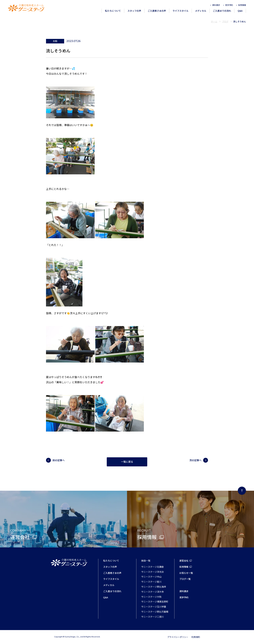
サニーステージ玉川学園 (154, 607)
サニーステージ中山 (151, 577)
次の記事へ (195, 460)
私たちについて (113, 11)
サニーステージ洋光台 (153, 572)
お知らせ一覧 (186, 573)
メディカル (201, 11)
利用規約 (196, 637)
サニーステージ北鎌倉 (153, 567)
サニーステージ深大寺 (153, 592)
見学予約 (229, 5)
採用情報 (242, 5)
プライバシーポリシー (178, 637)
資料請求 (216, 5)
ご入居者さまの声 (157, 11)
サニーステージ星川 (151, 582)
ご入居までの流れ (222, 11)
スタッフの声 (134, 11)
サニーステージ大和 (151, 597)
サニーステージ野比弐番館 (155, 612)
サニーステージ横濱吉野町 (155, 602)
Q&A (240, 11)
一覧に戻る (127, 462)
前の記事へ (59, 460)
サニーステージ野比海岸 (154, 587)
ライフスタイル (180, 11)
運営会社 (184, 561)
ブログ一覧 (185, 579)
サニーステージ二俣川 (153, 617)
